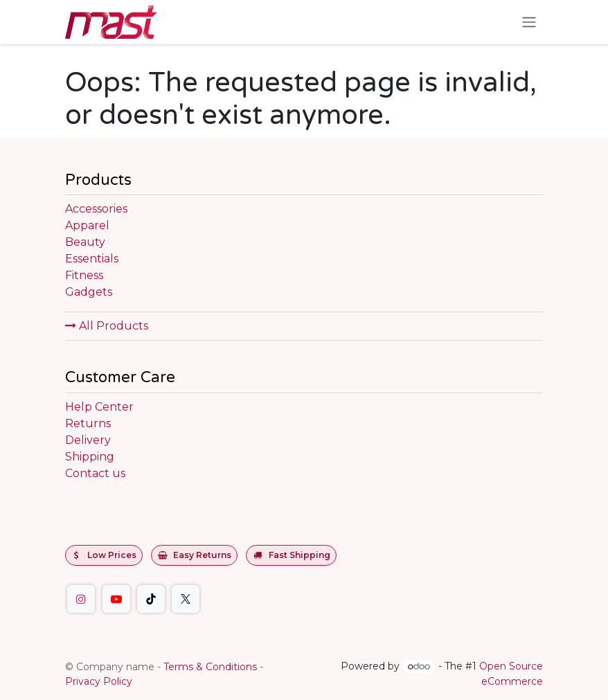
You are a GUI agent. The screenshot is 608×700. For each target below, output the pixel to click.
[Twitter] (186, 599)
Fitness (84, 275)
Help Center (99, 407)
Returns (88, 423)
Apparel (87, 225)
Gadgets (89, 292)
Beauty (85, 242)
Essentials (92, 259)
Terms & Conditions (210, 667)
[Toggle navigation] (529, 23)
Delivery (88, 440)
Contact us (95, 473)
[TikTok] (151, 599)
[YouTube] (116, 599)
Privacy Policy (99, 681)
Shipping (90, 457)
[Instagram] (81, 599)
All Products (107, 326)
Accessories (96, 209)
